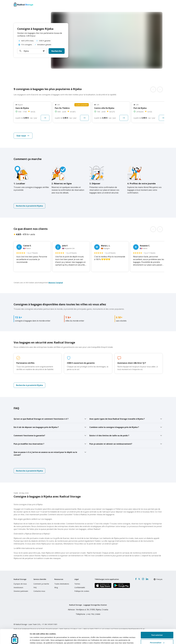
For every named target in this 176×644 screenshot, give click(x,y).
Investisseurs (18, 587)
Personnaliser (157, 630)
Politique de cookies (82, 591)
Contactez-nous (39, 591)
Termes (77, 584)
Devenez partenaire (21, 591)
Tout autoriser (157, 623)
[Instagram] (143, 579)
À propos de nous (20, 584)
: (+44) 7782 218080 (88, 614)
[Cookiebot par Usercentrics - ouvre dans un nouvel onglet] (15, 640)
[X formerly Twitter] (139, 579)
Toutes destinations (62, 584)
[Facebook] (136, 579)
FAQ (35, 587)
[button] (44, 51)
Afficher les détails (37, 639)
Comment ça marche (41, 584)
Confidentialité (80, 587)
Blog (56, 587)
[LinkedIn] (147, 579)
